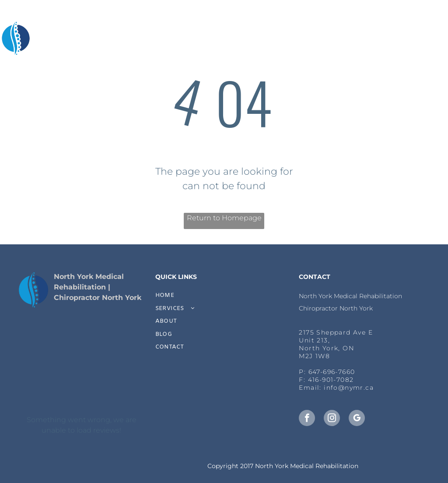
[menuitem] (142, 39)
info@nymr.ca (349, 388)
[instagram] (332, 419)
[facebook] (307, 419)
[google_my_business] (357, 419)
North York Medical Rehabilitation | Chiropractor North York (98, 287)
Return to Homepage (224, 218)
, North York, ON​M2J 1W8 (326, 348)
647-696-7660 (332, 372)
